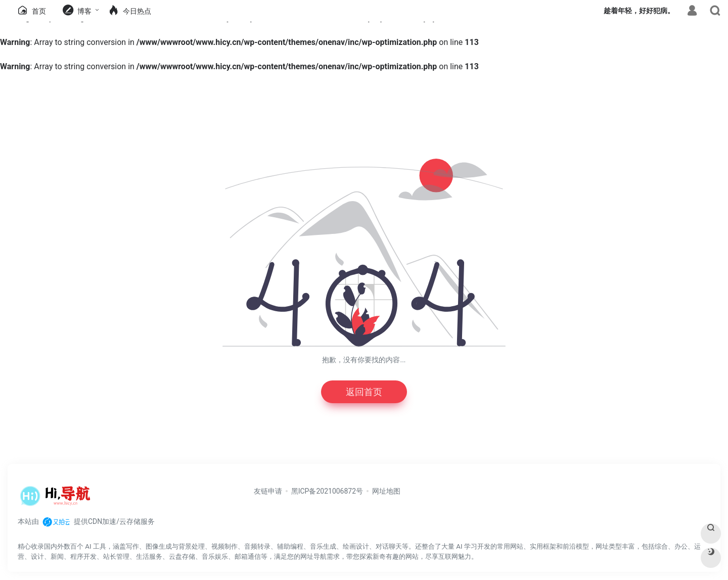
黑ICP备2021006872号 (327, 491)
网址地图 (386, 491)
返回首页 (364, 392)
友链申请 (268, 491)
